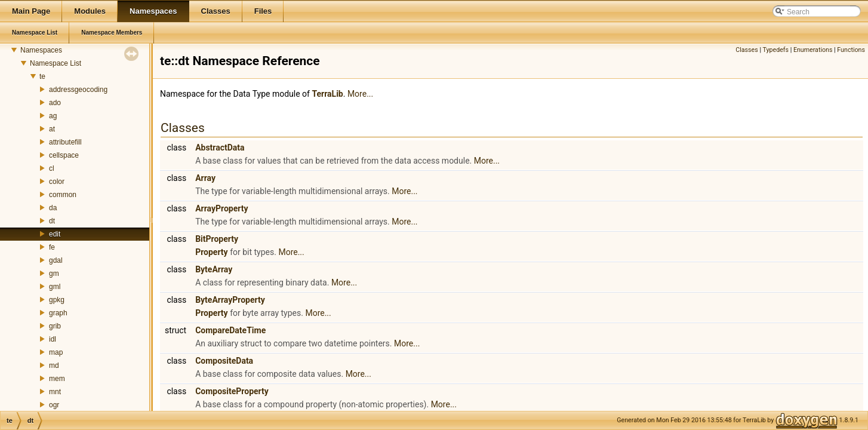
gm (54, 274)
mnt (55, 392)
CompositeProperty (232, 391)
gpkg (57, 300)
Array (205, 178)
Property (212, 252)
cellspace (64, 155)
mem (57, 379)
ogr (54, 405)
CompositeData (224, 361)
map (56, 352)
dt (52, 221)
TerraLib (327, 94)
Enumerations (813, 50)
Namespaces (41, 50)
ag (53, 116)
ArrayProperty (221, 208)
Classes (747, 50)
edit (55, 234)
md (54, 365)
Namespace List (56, 63)
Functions (851, 50)
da (53, 208)
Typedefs (775, 50)
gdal (56, 260)
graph (58, 313)
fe (52, 247)
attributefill (65, 142)
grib (55, 326)
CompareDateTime (230, 330)
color (57, 182)
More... (360, 94)
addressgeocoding (78, 90)
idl (53, 339)
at (52, 129)
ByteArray (214, 269)
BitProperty (217, 239)
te (42, 76)
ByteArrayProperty (230, 300)
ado (55, 103)
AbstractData (220, 148)
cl (52, 168)
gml (55, 287)
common (63, 195)
